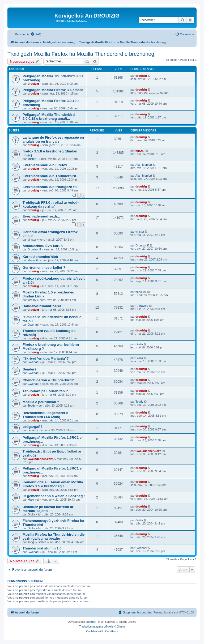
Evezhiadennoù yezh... (41, 216)
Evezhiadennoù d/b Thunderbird (49, 176)
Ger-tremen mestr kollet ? (44, 268)
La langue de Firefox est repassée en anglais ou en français (53, 139)
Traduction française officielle (96, 627)
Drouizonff (34, 249)
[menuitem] (36, 34)
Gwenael (33, 325)
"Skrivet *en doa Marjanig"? (46, 358)
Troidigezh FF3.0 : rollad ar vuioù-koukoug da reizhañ (51, 204)
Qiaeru (121, 627)
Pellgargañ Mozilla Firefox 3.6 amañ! (53, 90)
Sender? (30, 369)
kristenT (33, 159)
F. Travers (142, 306)
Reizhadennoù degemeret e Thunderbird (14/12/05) (45, 415)
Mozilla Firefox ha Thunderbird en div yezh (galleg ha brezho (54, 536)
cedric (31, 430)
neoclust (141, 292)
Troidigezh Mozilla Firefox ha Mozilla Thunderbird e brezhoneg (81, 54)
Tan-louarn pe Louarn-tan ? (45, 391)
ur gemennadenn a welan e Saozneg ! (54, 496)
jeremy (32, 300)
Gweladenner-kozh (41, 459)
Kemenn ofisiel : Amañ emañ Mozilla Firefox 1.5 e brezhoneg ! (53, 484)
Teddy (31, 406)
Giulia (139, 344)
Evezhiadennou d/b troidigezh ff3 (50, 187)
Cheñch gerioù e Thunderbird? (48, 380)
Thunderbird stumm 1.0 (42, 548)
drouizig (33, 84)
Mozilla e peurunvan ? (41, 402)
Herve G (33, 260)
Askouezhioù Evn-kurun (43, 246)
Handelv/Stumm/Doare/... (43, 306)
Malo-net (33, 500)
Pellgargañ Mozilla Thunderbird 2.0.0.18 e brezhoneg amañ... (49, 117)
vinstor (32, 240)
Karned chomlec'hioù (40, 257)
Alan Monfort (144, 165)
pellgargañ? (33, 427)
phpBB (90, 622)
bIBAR (140, 151)
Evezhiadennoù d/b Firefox (45, 165)
